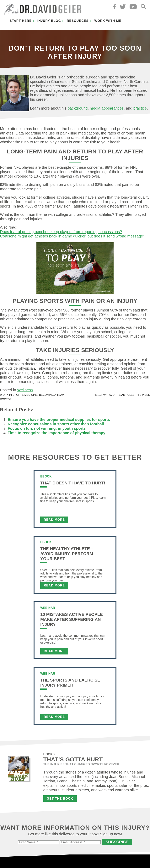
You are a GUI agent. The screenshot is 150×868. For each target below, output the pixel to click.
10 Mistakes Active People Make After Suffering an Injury (72, 619)
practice (140, 108)
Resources (78, 21)
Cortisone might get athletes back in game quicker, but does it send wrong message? (73, 236)
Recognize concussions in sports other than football (56, 424)
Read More (54, 520)
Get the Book (60, 799)
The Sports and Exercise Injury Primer (70, 683)
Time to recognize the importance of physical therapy (56, 433)
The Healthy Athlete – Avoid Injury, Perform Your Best (67, 554)
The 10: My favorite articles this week (121, 395)
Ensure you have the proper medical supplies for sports (59, 420)
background (78, 108)
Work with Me (108, 21)
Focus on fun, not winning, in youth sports (47, 428)
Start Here (21, 21)
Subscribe (117, 842)
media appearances (107, 108)
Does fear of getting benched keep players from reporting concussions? (61, 232)
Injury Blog (49, 21)
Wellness (25, 390)
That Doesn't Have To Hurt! (73, 483)
